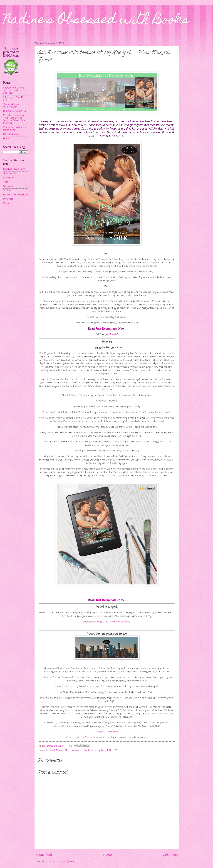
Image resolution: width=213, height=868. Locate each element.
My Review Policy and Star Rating (15, 129)
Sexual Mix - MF (110, 750)
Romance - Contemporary (85, 750)
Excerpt (51, 750)
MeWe (7, 203)
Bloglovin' (8, 186)
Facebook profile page (15, 195)
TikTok (6, 182)
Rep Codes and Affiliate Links (12, 105)
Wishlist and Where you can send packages (14, 90)
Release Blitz (63, 750)
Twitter (7, 190)
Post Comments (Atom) (62, 862)
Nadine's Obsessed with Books (96, 21)
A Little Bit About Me (15, 111)
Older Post (171, 855)
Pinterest (8, 199)
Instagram (9, 178)
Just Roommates (106, 328)
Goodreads (9, 173)
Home (107, 855)
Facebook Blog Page (14, 169)
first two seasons (94, 737)
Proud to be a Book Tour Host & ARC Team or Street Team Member (15, 119)
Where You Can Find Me (14, 99)
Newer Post (43, 855)
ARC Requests (11, 134)
